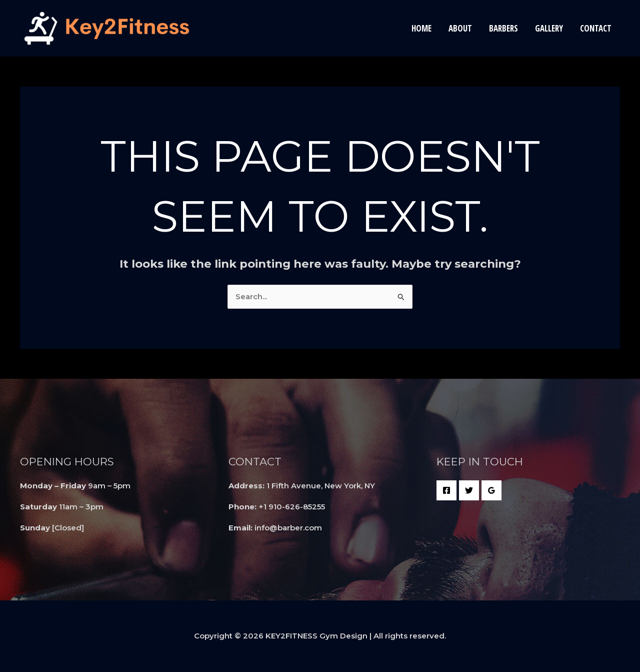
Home (421, 28)
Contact (596, 28)
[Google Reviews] (491, 490)
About (460, 28)
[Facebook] (446, 490)
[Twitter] (469, 490)
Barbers (503, 28)
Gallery (549, 28)
